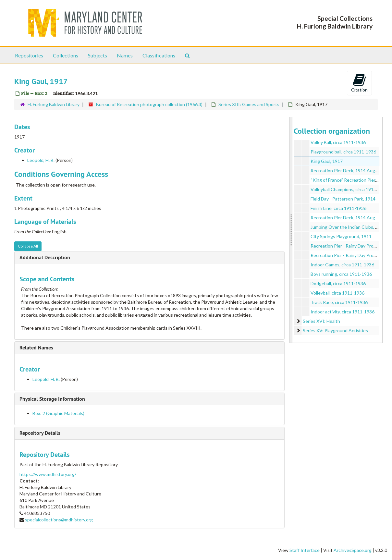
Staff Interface (305, 550)
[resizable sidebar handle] (291, 230)
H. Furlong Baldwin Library (54, 104)
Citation (359, 83)
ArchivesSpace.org (353, 550)
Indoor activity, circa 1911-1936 (343, 312)
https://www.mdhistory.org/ (48, 474)
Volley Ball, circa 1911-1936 (338, 142)
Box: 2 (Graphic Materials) (58, 413)
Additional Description (45, 257)
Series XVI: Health (321, 321)
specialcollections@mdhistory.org (59, 520)
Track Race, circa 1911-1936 (339, 302)
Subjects (98, 55)
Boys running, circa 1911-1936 (341, 274)
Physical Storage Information (52, 399)
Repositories (29, 55)
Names (125, 55)
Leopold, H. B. (41, 160)
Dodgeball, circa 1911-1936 (338, 283)
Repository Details (40, 433)
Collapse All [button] (28, 246)
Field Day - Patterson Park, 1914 (343, 199)
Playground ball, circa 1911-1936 (343, 152)
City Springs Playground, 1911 (341, 236)
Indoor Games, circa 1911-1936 (342, 265)
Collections (66, 55)
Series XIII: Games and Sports (249, 104)
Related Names (36, 348)
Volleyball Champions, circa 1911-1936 (349, 189)
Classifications (159, 55)
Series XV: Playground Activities (335, 330)
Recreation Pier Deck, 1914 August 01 (349, 170)
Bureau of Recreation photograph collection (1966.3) (149, 104)
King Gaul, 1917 (327, 161)
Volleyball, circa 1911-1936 (337, 293)
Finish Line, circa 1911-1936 (338, 208)
